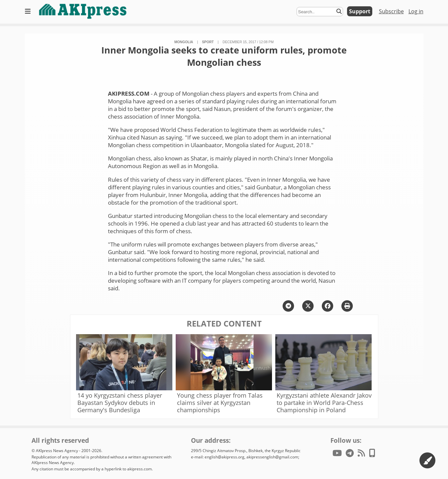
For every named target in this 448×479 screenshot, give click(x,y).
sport (208, 42)
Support (360, 11)
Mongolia (184, 42)
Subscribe (391, 11)
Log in (416, 11)
